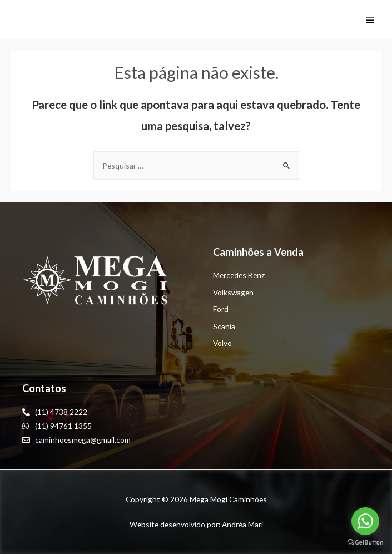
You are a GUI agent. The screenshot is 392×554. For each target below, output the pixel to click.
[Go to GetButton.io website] (365, 543)
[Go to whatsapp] (365, 521)
